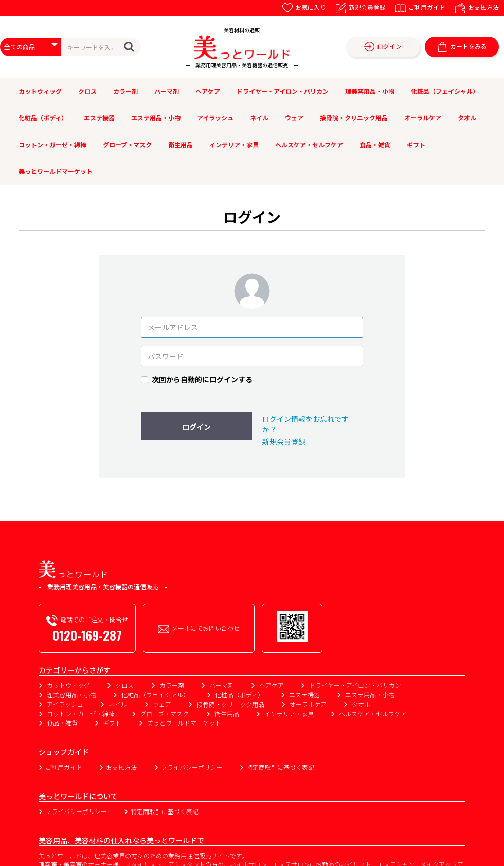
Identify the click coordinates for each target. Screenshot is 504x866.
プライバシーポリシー (192, 767)
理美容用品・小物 (370, 91)
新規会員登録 (361, 7)
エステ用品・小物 (156, 118)
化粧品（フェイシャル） (445, 91)
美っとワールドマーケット (56, 171)
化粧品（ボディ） (43, 118)
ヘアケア (208, 91)
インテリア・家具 (234, 144)
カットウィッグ (40, 91)
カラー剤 (125, 91)
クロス (87, 91)
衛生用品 (181, 144)
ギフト (416, 144)
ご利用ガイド (420, 7)
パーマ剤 (167, 91)
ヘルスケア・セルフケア (309, 144)
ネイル (259, 118)
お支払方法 (477, 7)
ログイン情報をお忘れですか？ (305, 424)
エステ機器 (99, 118)
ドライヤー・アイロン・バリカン (283, 91)
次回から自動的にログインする (202, 379)
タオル (467, 118)
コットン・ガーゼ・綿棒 (52, 144)
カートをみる (462, 47)
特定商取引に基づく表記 (280, 767)
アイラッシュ (215, 118)
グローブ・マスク (127, 144)
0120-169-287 (87, 635)
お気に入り (304, 7)
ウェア (294, 118)
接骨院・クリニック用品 (354, 118)
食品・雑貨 (375, 144)
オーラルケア (423, 118)
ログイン (383, 47)
